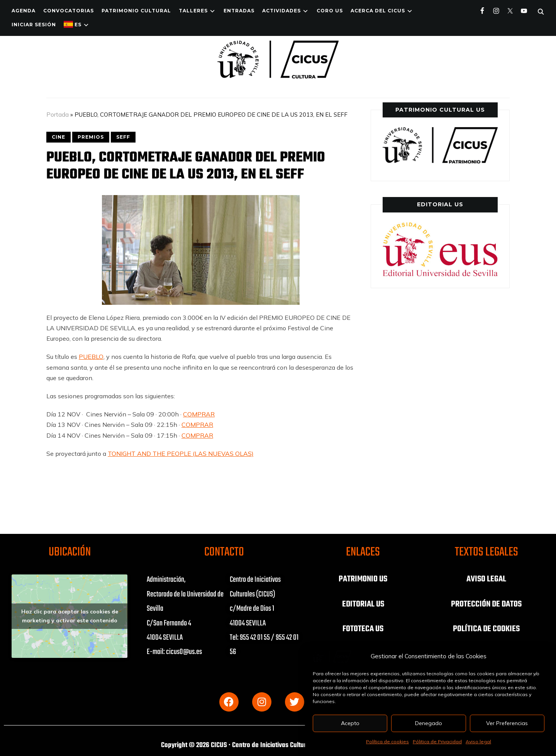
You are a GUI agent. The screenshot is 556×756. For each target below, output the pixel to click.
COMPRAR (199, 414)
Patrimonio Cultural (136, 11)
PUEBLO (91, 357)
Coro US (330, 11)
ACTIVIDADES (281, 11)
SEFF (123, 137)
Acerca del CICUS (378, 11)
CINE (58, 137)
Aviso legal (478, 742)
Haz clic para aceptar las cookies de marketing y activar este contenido (70, 616)
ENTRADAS (239, 11)
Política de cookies (387, 742)
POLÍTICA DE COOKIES (486, 629)
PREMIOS (91, 137)
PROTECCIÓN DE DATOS (486, 604)
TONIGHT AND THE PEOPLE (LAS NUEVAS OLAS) (181, 454)
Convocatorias (69, 11)
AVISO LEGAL (486, 579)
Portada (58, 115)
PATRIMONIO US (363, 579)
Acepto (350, 723)
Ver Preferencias (507, 723)
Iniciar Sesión (34, 25)
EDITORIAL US (363, 604)
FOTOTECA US (363, 629)
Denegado (429, 723)
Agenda (24, 11)
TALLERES (193, 11)
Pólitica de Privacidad (437, 742)
